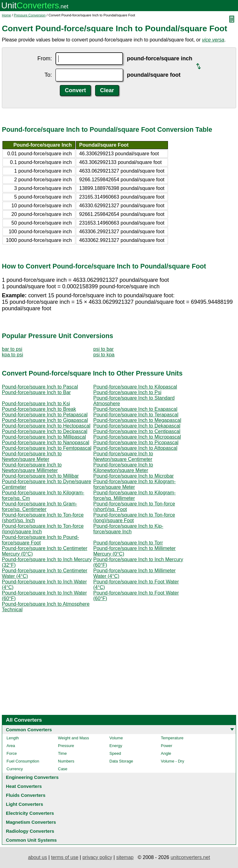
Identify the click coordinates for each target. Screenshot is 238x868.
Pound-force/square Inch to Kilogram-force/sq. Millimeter (134, 495)
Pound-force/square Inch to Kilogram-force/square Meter (134, 484)
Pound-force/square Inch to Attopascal (135, 448)
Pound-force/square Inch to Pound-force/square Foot (40, 540)
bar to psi (12, 349)
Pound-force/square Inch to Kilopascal (135, 387)
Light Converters (24, 804)
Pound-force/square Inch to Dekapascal (137, 426)
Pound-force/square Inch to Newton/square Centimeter (123, 456)
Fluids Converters (26, 795)
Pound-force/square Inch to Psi (127, 392)
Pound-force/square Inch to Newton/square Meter (32, 456)
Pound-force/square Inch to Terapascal (136, 415)
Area (11, 746)
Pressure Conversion (30, 15)
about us (37, 857)
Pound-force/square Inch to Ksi (36, 404)
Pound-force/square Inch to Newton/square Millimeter (32, 468)
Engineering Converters (32, 777)
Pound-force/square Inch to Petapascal (45, 415)
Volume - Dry (172, 761)
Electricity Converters (30, 813)
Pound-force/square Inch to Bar (36, 392)
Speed (115, 753)
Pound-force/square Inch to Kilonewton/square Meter (123, 468)
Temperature (172, 738)
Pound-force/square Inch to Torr (128, 543)
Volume (116, 738)
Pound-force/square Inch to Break (39, 409)
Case (63, 769)
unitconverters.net (190, 857)
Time (62, 753)
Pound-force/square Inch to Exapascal (135, 409)
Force (12, 753)
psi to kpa (104, 355)
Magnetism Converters (31, 822)
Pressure (66, 746)
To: (48, 75)
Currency (15, 769)
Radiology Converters (30, 831)
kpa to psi (12, 355)
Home (6, 15)
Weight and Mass (73, 738)
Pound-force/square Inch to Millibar (40, 476)
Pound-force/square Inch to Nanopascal (46, 443)
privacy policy (97, 857)
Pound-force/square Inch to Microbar (134, 476)
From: (44, 58)
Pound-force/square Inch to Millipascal (44, 437)
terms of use (65, 857)
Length (13, 738)
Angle (166, 753)
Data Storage (121, 761)
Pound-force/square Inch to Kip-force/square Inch (128, 529)
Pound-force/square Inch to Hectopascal (46, 426)
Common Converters (29, 730)
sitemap (125, 857)
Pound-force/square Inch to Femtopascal (47, 448)
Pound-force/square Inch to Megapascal (137, 420)
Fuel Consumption (23, 761)
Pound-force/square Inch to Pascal (40, 387)
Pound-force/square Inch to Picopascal (136, 443)
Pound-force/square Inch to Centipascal (137, 431)
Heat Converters (24, 786)
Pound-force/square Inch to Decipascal (45, 431)
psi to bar (104, 349)
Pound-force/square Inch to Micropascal (137, 437)
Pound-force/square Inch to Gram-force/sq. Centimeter (40, 507)
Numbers (66, 761)
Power (167, 746)
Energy (116, 746)
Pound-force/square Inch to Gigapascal (45, 420)
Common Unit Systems (31, 840)
